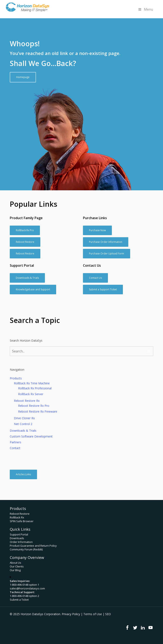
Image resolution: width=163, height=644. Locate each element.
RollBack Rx (17, 517)
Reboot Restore (20, 514)
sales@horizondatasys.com (27, 588)
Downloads (17, 538)
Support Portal (19, 534)
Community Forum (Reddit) (26, 549)
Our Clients (17, 566)
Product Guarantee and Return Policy (33, 546)
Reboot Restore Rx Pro (34, 406)
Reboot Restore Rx (27, 401)
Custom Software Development (31, 436)
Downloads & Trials (23, 431)
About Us (15, 563)
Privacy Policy (71, 614)
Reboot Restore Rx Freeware (38, 411)
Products (16, 378)
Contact (15, 448)
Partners (15, 442)
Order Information (21, 542)
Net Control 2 (23, 424)
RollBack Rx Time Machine (32, 383)
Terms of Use (93, 614)
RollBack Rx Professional (35, 388)
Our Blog (15, 570)
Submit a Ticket (19, 600)
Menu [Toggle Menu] (145, 9)
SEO (108, 614)
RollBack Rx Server (31, 394)
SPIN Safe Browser (22, 521)
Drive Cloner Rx (24, 418)
